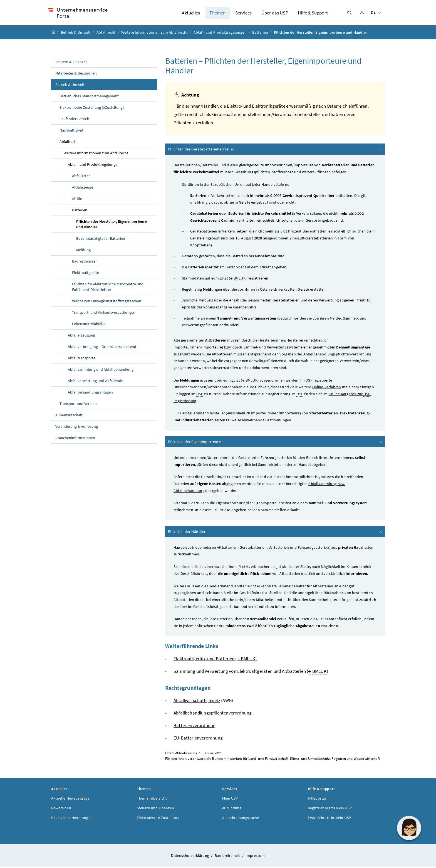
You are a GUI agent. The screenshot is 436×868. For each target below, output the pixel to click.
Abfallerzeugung (81, 336)
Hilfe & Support (313, 13)
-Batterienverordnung (198, 739)
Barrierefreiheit (228, 856)
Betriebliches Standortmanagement (89, 97)
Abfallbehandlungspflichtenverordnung (213, 714)
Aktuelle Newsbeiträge (70, 799)
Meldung (83, 251)
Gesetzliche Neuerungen (72, 818)
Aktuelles (191, 13)
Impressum (255, 856)
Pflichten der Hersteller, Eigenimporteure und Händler (112, 225)
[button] (409, 828)
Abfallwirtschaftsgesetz (197, 701)
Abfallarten (81, 177)
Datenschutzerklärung (190, 856)
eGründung (232, 808)
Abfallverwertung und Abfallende (96, 382)
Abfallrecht (106, 33)
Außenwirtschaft (69, 416)
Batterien (260, 33)
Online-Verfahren (327, 388)
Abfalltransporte (82, 359)
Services (243, 13)
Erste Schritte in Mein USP (330, 818)
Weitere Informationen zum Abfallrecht (155, 33)
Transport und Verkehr (78, 404)
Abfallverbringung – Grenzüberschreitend (102, 347)
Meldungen (212, 290)
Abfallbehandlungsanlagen (90, 393)
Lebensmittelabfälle (89, 325)
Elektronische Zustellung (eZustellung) (92, 108)
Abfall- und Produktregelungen (220, 33)
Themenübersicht (152, 799)
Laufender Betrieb (74, 120)
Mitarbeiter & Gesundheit (76, 74)
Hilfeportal (317, 799)
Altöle (77, 199)
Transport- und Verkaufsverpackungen (104, 313)
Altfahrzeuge (83, 188)
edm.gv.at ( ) (229, 279)
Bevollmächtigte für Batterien (101, 239)
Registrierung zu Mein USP (330, 808)
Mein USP (230, 799)
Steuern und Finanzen (156, 808)
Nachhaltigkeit (71, 131)
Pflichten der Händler (275, 532)
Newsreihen (61, 808)
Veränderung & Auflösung (77, 427)
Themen (217, 13)
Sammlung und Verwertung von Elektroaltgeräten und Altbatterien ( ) (251, 672)
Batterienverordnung (195, 726)
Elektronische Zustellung (158, 818)
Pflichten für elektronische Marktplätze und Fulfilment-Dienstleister (108, 288)
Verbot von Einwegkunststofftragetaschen (107, 302)
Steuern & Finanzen (71, 63)
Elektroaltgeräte (86, 273)
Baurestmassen (85, 262)
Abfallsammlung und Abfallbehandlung (101, 370)
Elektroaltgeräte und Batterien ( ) (215, 660)
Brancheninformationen (75, 439)
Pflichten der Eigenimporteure (275, 442)
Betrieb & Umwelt (76, 33)
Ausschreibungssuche (241, 818)
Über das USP (275, 13)
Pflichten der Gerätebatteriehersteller (275, 150)
